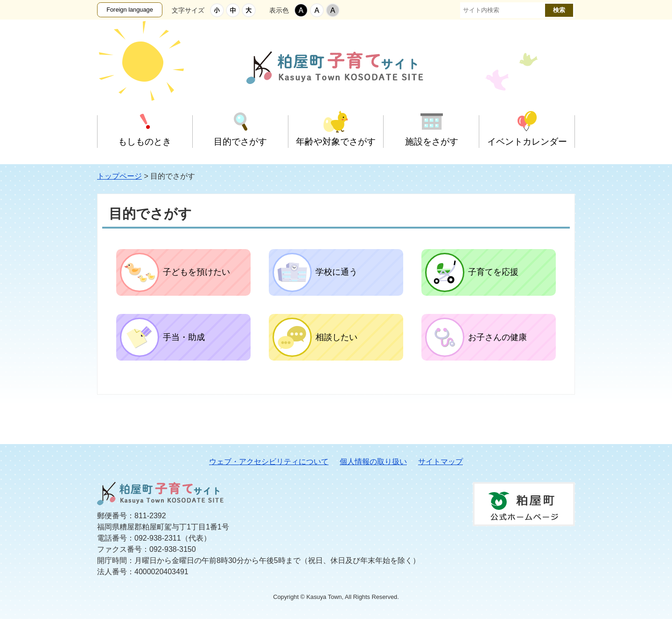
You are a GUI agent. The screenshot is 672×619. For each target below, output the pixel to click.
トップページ (119, 176)
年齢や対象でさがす (336, 142)
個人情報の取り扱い (373, 462)
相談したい (336, 337)
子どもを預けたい (196, 272)
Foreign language (130, 10)
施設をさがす (432, 142)
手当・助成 (184, 337)
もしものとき (145, 142)
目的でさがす (240, 142)
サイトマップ (441, 462)
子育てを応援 (493, 272)
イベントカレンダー (527, 142)
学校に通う (336, 272)
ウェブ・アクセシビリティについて (269, 462)
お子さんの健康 (497, 337)
